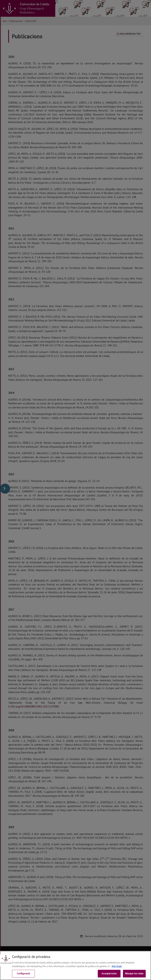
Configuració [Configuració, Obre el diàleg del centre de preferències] (24, 974)
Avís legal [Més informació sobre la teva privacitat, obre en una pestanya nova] (117, 966)
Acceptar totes (109, 974)
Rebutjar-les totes (134, 974)
